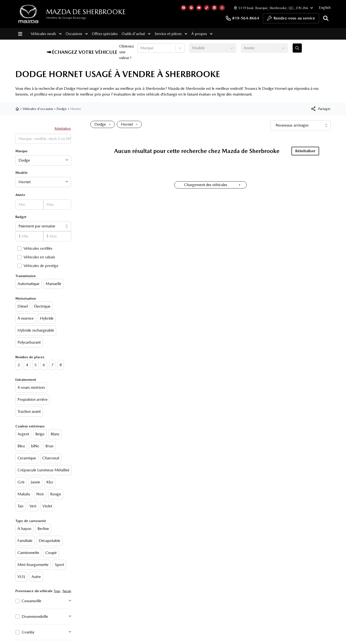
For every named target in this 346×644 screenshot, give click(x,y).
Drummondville (35, 617)
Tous (57, 591)
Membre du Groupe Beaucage (66, 18)
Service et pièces (171, 34)
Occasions (77, 34)
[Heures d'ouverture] (273, 8)
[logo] (28, 14)
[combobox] (141, 48)
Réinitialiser (63, 128)
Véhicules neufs (46, 34)
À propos (202, 34)
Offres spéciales (105, 34)
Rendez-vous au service (291, 19)
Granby (28, 632)
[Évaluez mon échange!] (297, 48)
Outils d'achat (136, 34)
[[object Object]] (321, 109)
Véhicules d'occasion (38, 109)
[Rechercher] (326, 18)
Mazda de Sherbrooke (86, 12)
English (325, 8)
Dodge (62, 109)
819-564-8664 (242, 18)
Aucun (67, 591)
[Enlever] (109, 125)
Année (20, 195)
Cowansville (31, 601)
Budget (21, 217)
